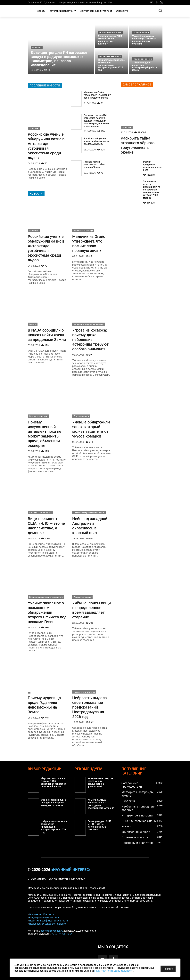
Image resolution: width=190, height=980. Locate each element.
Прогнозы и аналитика (110, 56)
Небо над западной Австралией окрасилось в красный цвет (90, 526)
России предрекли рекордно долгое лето (153, 166)
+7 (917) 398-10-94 (62, 934)
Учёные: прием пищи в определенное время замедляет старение (91, 610)
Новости (41, 11)
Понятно (168, 969)
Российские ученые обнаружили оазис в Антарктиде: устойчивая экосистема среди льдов (46, 146)
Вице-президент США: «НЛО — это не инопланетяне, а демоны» (110, 40)
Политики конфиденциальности (114, 971)
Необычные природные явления (89, 513)
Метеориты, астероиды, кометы (89, 324)
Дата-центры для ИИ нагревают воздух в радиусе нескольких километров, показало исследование (59, 59)
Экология (37, 48)
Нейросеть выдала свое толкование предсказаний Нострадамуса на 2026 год (111, 65)
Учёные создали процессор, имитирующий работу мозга (145, 66)
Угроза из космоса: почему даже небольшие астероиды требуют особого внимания (90, 340)
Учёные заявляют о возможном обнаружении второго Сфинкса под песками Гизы (47, 612)
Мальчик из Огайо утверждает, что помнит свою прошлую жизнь (97, 95)
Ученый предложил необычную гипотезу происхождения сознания (144, 40)
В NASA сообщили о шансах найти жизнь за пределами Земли (96, 141)
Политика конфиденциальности (49, 921)
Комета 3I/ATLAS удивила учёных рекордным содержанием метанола (101, 804)
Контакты (49, 914)
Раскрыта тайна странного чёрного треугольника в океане (138, 145)
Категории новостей (63, 11)
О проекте (122, 11)
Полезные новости (82, 597)
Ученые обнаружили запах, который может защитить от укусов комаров (91, 429)
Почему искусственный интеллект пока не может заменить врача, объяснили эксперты (45, 434)
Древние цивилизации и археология (46, 597)
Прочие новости (141, 32)
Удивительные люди (83, 231)
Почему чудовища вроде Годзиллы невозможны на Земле (44, 705)
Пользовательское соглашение (48, 924)
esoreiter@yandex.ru (52, 931)
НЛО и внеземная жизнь (111, 32)
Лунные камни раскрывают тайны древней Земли (94, 165)
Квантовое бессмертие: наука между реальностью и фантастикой (101, 783)
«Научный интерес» (71, 870)
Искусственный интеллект (96, 11)
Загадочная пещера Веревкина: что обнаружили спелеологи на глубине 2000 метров (152, 190)
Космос (33, 324)
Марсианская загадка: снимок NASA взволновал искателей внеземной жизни (53, 783)
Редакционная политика (44, 917)
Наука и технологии (143, 59)
